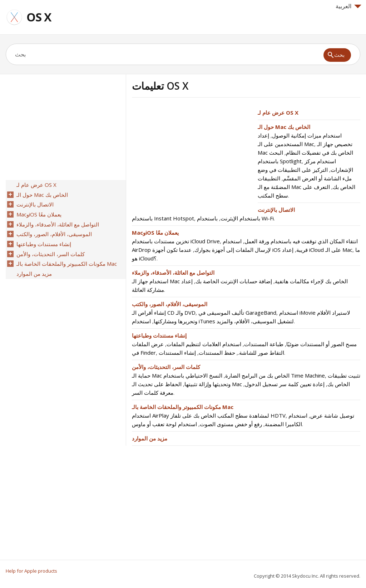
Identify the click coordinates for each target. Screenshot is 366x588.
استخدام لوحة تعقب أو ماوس (164, 424)
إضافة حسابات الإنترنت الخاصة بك (234, 281)
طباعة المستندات (264, 344)
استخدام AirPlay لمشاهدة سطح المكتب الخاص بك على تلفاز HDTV (209, 415)
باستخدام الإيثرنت (240, 218)
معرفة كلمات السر (153, 393)
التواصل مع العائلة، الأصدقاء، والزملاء (173, 273)
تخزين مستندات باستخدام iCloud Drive (176, 241)
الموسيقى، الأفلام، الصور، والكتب (170, 304)
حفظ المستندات (217, 353)
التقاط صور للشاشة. (261, 353)
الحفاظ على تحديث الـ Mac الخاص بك (241, 384)
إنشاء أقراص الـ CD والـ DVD (164, 313)
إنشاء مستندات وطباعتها (159, 335)
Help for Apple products (31, 571)
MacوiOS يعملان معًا (155, 233)
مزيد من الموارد (150, 438)
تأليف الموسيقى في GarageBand (237, 313)
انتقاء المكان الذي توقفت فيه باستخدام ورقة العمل (301, 241)
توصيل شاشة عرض (332, 415)
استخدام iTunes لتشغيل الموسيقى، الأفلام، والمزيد (213, 321)
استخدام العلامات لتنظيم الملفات (204, 344)
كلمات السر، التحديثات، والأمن (166, 367)
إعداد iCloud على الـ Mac (317, 250)
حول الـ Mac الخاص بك (284, 127)
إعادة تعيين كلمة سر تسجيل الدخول (285, 384)
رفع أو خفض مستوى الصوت (231, 424)
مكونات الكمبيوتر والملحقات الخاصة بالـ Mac (183, 407)
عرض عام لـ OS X (278, 113)
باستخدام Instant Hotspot (163, 218)
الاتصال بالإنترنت (276, 210)
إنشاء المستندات (177, 353)
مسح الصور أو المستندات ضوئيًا (322, 344)
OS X (39, 17)
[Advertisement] (192, 158)
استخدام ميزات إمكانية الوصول (307, 135)
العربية (348, 6)
